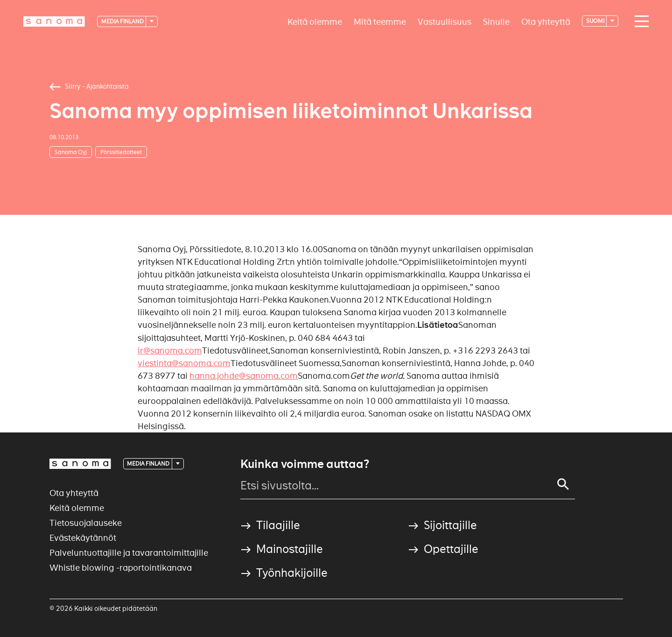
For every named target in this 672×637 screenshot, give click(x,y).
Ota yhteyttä (546, 21)
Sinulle (496, 21)
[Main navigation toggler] (639, 21)
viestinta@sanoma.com (184, 363)
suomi (596, 21)
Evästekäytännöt (83, 538)
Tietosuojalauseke (86, 523)
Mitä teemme (380, 21)
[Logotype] (54, 21)
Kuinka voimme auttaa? (305, 464)
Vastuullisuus (444, 21)
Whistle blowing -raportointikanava (121, 568)
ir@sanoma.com (170, 350)
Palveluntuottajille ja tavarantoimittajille (129, 553)
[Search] (563, 484)
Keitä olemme (315, 21)
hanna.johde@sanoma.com (244, 376)
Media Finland (123, 21)
